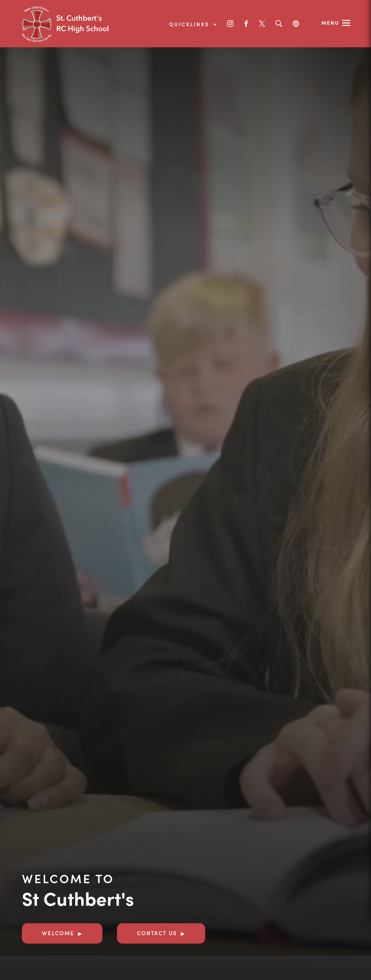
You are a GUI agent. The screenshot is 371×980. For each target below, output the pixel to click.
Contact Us (157, 933)
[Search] (279, 24)
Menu (330, 23)
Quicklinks (193, 24)
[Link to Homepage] (77, 24)
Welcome (58, 933)
